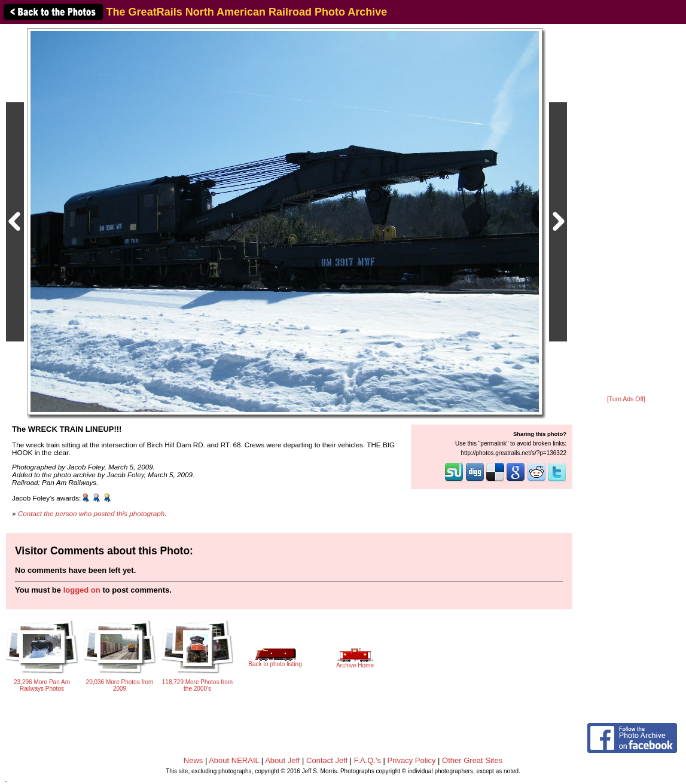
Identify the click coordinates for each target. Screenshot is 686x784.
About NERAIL (234, 760)
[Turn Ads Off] (626, 399)
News (193, 760)
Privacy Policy (412, 760)
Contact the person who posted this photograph (92, 513)
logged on (82, 590)
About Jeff (282, 760)
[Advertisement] (626, 211)
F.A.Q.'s (368, 760)
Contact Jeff (327, 760)
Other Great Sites (472, 760)
